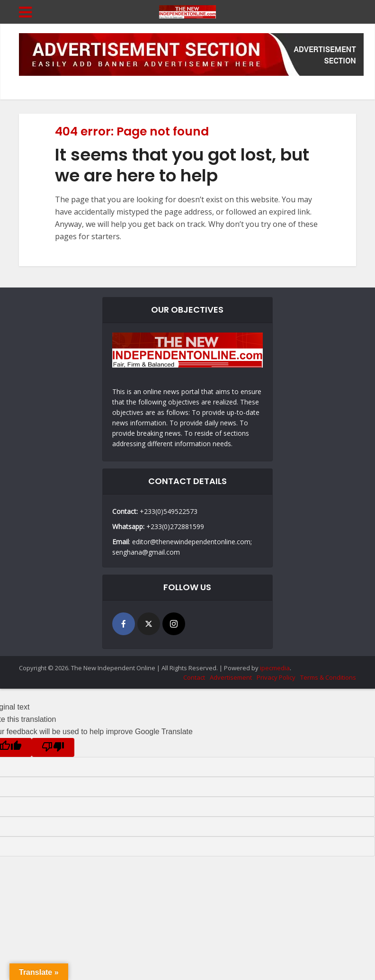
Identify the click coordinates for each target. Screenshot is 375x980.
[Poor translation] (53, 747)
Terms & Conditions (328, 677)
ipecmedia (275, 668)
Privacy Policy (276, 677)
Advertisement (231, 677)
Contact (194, 677)
